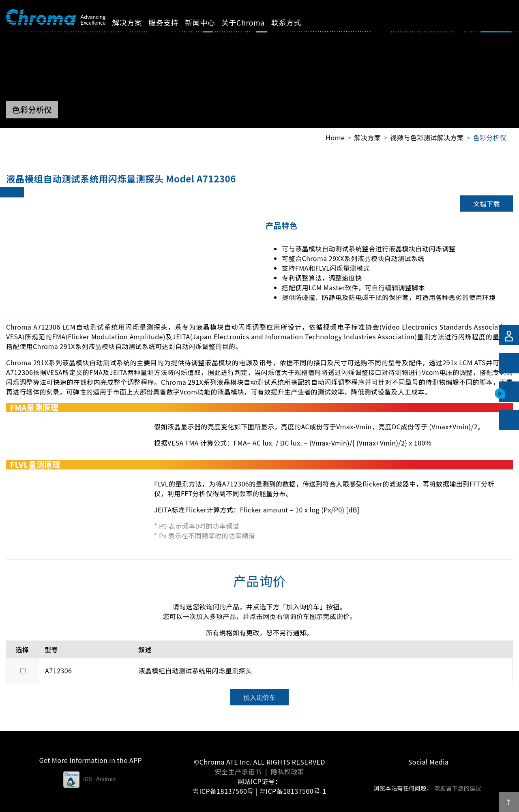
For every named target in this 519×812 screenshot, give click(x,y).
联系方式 (296, 22)
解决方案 (136, 22)
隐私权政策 (287, 771)
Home (335, 137)
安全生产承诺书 (238, 771)
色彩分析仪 (490, 137)
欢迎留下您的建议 (458, 788)
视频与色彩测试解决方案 (427, 137)
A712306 (58, 671)
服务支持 (173, 22)
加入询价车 (259, 697)
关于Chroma (252, 22)
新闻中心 (209, 22)
